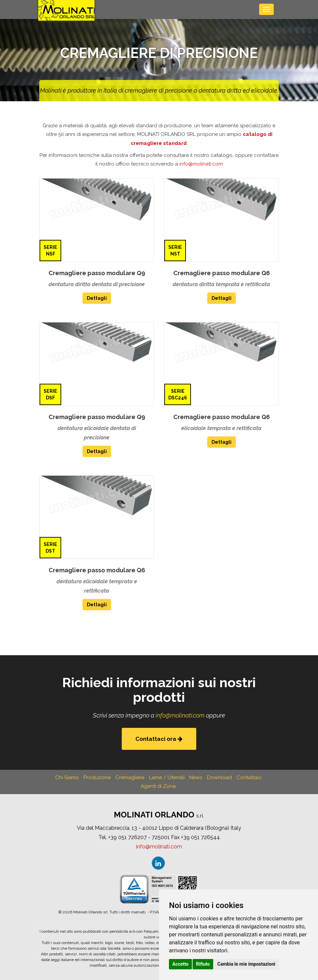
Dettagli (97, 298)
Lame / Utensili (167, 777)
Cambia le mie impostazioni (246, 964)
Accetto (180, 964)
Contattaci (249, 777)
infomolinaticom (201, 164)
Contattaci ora (159, 739)
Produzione (97, 777)
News (196, 777)
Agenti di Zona (158, 786)
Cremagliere (130, 777)
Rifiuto (203, 964)
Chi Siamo (67, 777)
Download (219, 777)
